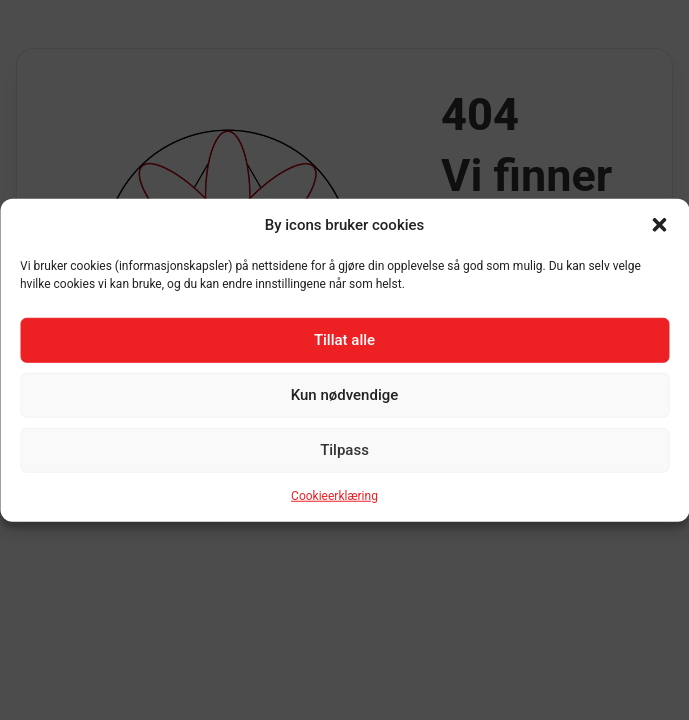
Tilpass (344, 450)
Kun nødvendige (345, 395)
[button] (659, 225)
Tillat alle (344, 340)
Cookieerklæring (334, 495)
